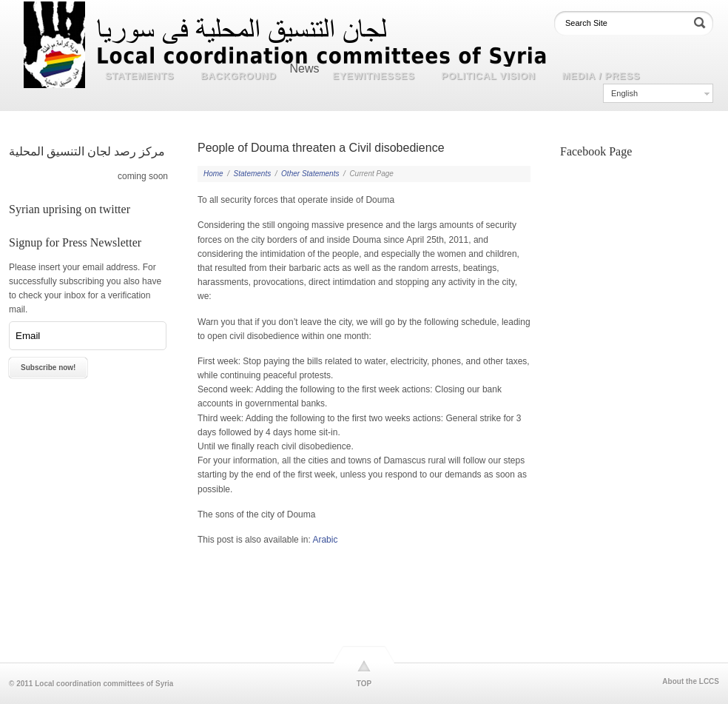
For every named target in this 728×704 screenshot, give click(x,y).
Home (213, 174)
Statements (139, 76)
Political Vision (489, 76)
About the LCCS (691, 682)
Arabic (325, 540)
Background (238, 76)
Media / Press (601, 76)
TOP (364, 684)
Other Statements (310, 174)
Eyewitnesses (374, 76)
